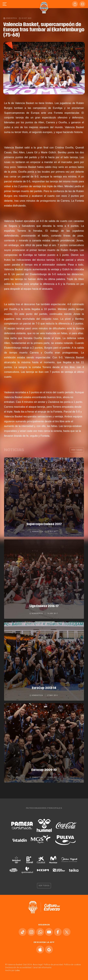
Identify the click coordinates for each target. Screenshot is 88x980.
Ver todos (44, 886)
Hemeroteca (10, 18)
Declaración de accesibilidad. (19, 968)
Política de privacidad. (53, 965)
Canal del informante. (42, 968)
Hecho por (13, 970)
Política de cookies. (73, 965)
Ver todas (77, 450)
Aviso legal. (38, 965)
